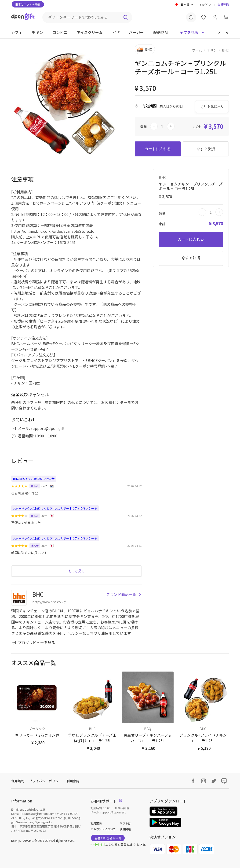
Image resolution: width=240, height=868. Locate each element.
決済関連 (125, 829)
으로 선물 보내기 (108, 838)
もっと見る (76, 571)
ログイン (206, 4)
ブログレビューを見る (33, 643)
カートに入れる (158, 149)
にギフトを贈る (28, 4)
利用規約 (18, 781)
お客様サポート (106, 801)
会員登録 (223, 4)
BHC (225, 50)
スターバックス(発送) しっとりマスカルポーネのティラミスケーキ (55, 508)
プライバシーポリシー (45, 781)
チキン (212, 50)
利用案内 (73, 781)
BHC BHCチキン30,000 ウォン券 (34, 478)
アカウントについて (103, 829)
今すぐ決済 (206, 149)
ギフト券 (125, 823)
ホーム (197, 50)
